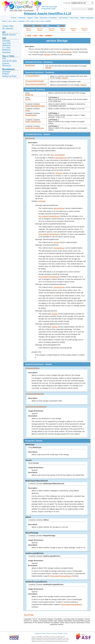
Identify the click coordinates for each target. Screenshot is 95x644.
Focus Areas (74, 18)
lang (52, 155)
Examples (6, 41)
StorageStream (59, 208)
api (10, 21)
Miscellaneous (8, 69)
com (32, 21)
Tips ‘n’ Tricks (8, 56)
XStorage (47, 55)
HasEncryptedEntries (33, 122)
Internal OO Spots (10, 61)
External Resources (7, 65)
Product (14, 18)
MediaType (29, 95)
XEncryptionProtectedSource (36, 84)
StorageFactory (66, 52)
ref (28, 21)
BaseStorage (30, 65)
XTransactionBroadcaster (35, 81)
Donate (60, 633)
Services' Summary (29, 29)
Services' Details (63, 29)
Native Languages (87, 18)
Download (22, 18)
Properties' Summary (52, 29)
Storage (57, 242)
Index (62, 26)
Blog (36, 18)
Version (28, 99)
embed (48, 21)
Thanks (65, 633)
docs (15, 21)
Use (45, 26)
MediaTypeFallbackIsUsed (35, 106)
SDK (4, 38)
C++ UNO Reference (6, 49)
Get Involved (63, 18)
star (42, 21)
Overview (28, 26)
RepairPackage (31, 115)
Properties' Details (85, 29)
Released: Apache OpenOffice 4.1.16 (47, 13)
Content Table (8, 26)
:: (26, 35)
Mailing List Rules (9, 76)
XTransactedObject (32, 76)
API (4, 32)
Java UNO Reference (6, 44)
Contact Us (54, 633)
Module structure (9, 35)
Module (38, 26)
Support (30, 18)
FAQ (4, 58)
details (48, 68)
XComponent (60, 155)
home (4, 21)
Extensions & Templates (48, 18)
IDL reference (8, 29)
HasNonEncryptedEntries (35, 128)
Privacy (48, 633)
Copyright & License (40, 633)
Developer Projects (6, 73)
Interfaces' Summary (40, 29)
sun (37, 21)
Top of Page (29, 615)
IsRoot (28, 110)
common (21, 21)
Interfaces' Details (74, 29)
